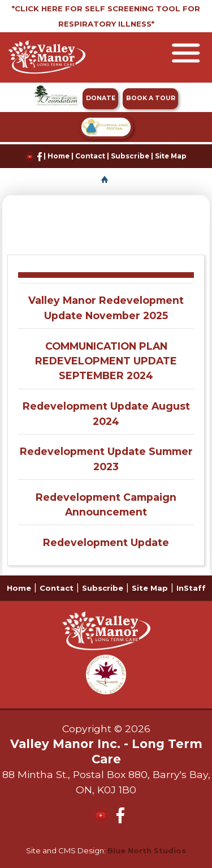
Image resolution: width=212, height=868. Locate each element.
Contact (90, 156)
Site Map (171, 156)
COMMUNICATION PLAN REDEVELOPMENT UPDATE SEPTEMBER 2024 (106, 361)
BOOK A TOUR (151, 98)
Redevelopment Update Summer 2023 (106, 459)
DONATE (101, 98)
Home (59, 156)
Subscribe (130, 156)
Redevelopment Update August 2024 (106, 413)
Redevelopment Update (106, 542)
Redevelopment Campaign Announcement (106, 504)
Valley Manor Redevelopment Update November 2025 (106, 308)
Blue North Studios (147, 850)
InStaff (191, 588)
